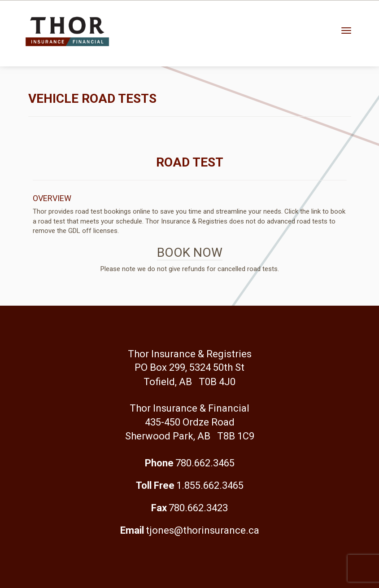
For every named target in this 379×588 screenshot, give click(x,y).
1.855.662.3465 (210, 485)
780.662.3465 (205, 463)
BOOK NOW (190, 252)
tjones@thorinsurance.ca (203, 530)
